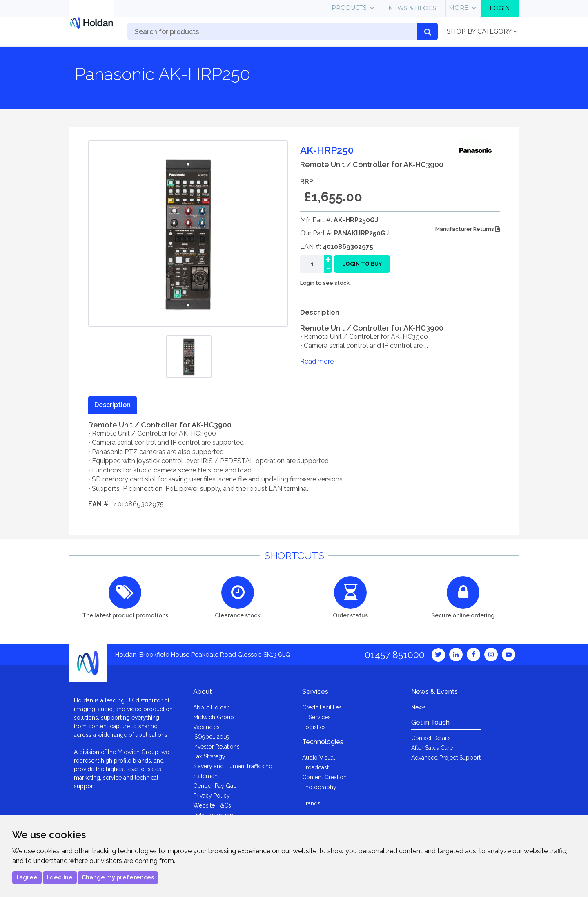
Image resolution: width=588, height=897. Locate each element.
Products (349, 8)
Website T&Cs (212, 805)
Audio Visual (319, 758)
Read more (317, 361)
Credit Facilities (322, 707)
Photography (319, 787)
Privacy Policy (212, 796)
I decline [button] (60, 877)
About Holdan (212, 707)
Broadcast (315, 767)
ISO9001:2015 (211, 737)
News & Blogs (412, 8)
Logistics (314, 727)
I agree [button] (27, 877)
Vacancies (206, 727)
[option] (189, 357)
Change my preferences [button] (118, 877)
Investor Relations (216, 747)
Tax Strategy (209, 756)
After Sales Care (432, 748)
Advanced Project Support (446, 758)
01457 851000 (395, 654)
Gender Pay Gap (215, 786)
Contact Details (431, 738)
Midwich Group (214, 717)
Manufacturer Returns (468, 229)
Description (112, 405)
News (419, 707)
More (459, 8)
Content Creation (324, 777)
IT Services (316, 717)
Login (500, 8)
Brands (311, 803)
